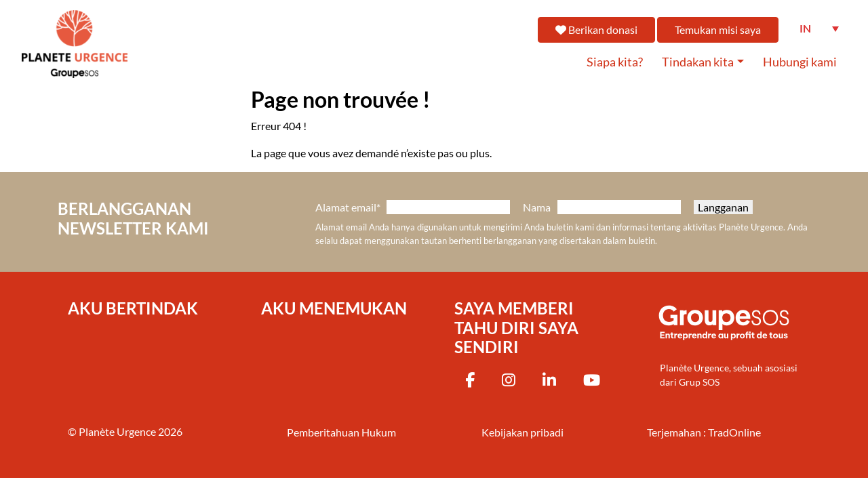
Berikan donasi (596, 29)
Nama (537, 207)
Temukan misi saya (718, 29)
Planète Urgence (117, 431)
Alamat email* (348, 207)
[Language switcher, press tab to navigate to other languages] (819, 28)
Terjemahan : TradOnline (704, 432)
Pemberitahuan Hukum (341, 432)
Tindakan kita (698, 62)
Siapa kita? (615, 62)
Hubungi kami (800, 62)
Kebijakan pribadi (522, 432)
